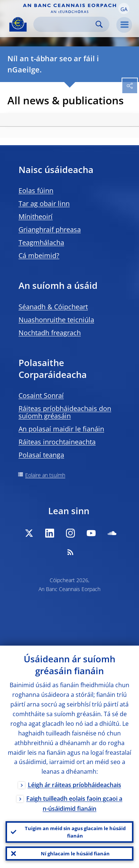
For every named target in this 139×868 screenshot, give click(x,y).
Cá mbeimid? (39, 255)
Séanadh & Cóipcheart (53, 307)
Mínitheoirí (36, 216)
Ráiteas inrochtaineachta (57, 442)
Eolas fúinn (36, 190)
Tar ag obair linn (44, 203)
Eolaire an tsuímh (45, 475)
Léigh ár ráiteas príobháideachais (75, 785)
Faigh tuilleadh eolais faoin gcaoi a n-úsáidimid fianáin (74, 804)
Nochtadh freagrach (50, 333)
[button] (124, 9)
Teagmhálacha (41, 242)
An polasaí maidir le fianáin (61, 429)
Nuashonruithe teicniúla (56, 320)
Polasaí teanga (41, 455)
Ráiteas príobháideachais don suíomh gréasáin (65, 412)
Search (99, 24)
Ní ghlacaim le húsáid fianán (75, 854)
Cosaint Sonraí (41, 395)
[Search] (65, 24)
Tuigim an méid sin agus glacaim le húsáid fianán (75, 832)
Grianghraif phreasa (50, 229)
